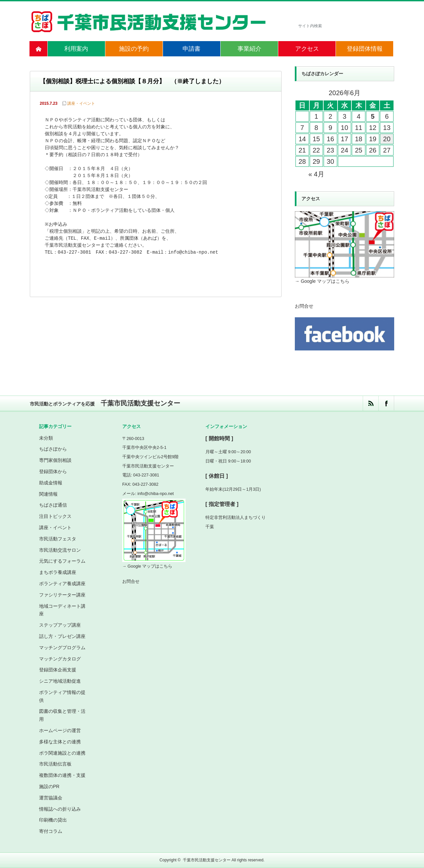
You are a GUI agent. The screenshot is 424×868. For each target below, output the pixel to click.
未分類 (46, 438)
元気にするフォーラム (62, 561)
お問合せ (304, 306)
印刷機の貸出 (53, 820)
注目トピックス (55, 516)
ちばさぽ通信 (53, 505)
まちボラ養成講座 (58, 572)
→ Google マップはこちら (322, 281)
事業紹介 (249, 49)
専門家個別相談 (55, 460)
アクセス (307, 49)
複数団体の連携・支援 (62, 775)
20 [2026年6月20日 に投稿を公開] (387, 139)
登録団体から (53, 471)
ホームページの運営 (60, 730)
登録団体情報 (365, 49)
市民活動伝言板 (55, 764)
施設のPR (49, 786)
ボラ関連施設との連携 (62, 753)
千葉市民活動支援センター (207, 860)
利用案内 (76, 49)
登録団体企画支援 (58, 670)
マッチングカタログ (60, 659)
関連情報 (48, 494)
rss (371, 403)
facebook (386, 403)
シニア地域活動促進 (60, 681)
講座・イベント (81, 103)
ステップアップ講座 (60, 625)
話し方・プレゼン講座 (62, 636)
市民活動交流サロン (60, 550)
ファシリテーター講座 (62, 595)
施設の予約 (134, 49)
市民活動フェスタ (58, 539)
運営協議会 (51, 798)
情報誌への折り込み (60, 809)
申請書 (191, 49)
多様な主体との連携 (60, 742)
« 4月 (316, 174)
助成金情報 (51, 483)
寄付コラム (51, 831)
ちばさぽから (53, 449)
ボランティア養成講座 (62, 584)
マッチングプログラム (62, 648)
